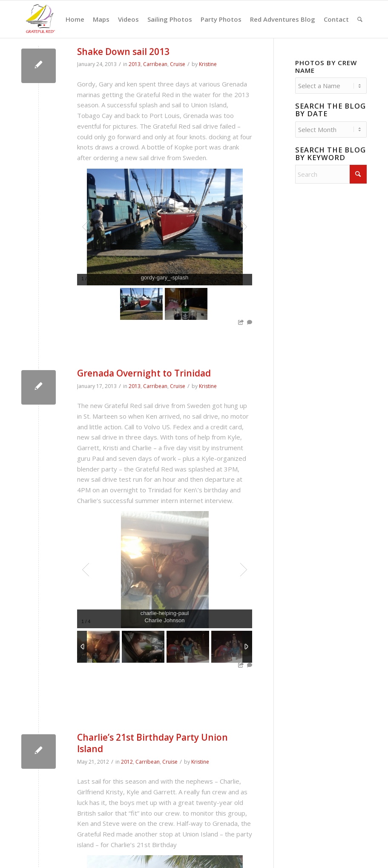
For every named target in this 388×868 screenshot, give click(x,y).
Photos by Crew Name (326, 66)
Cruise (178, 64)
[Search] (360, 19)
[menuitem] (75, 19)
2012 (127, 762)
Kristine (208, 64)
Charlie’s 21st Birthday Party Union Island (152, 743)
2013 (135, 64)
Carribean (155, 64)
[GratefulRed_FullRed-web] (40, 19)
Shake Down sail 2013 (123, 52)
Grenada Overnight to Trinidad (144, 373)
